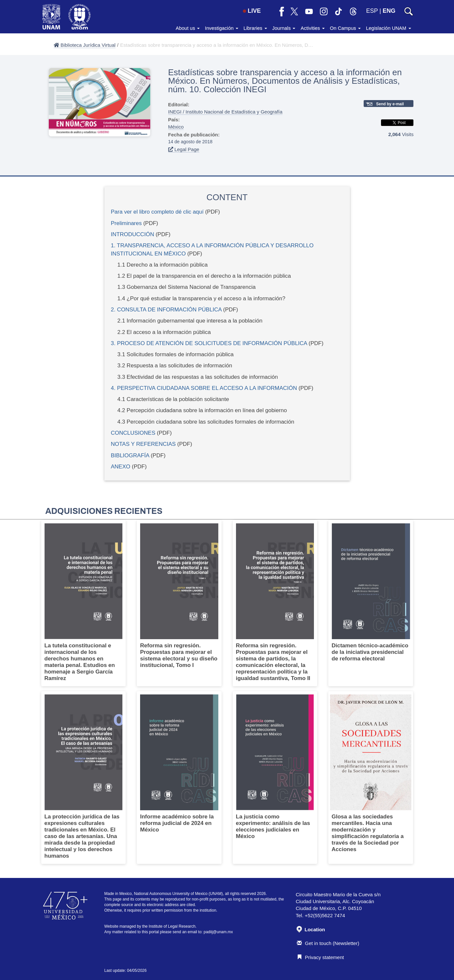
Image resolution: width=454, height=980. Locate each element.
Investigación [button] (222, 28)
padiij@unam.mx (218, 932)
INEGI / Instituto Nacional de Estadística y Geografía (225, 112)
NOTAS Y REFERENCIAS (143, 444)
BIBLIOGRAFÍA (130, 455)
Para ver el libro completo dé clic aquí (157, 212)
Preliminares (126, 223)
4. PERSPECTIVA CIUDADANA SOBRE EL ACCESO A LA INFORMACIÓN (204, 388)
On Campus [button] (345, 28)
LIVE (252, 11)
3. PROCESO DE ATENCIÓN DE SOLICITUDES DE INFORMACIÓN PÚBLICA (209, 343)
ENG (389, 11)
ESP (372, 11)
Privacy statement (320, 957)
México (176, 127)
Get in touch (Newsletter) (328, 943)
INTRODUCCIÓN (133, 234)
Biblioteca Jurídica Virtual (85, 45)
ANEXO (121, 467)
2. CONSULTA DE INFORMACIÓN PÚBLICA (166, 310)
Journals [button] (284, 28)
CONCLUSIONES (133, 433)
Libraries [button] (255, 28)
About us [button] (188, 28)
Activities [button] (312, 28)
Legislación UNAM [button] (389, 28)
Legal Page (184, 149)
